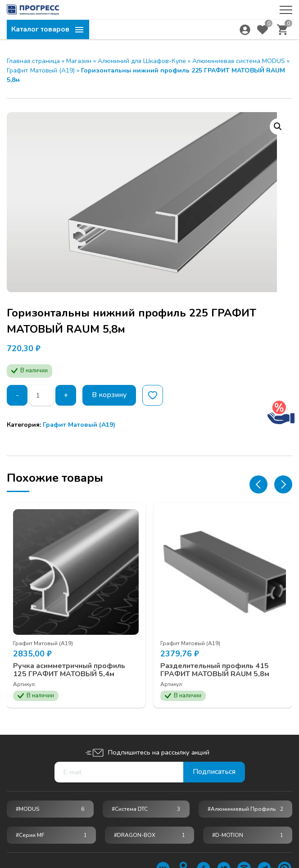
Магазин (79, 61)
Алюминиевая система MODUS (239, 61)
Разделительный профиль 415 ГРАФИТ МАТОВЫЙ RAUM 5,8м (216, 669)
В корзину (110, 395)
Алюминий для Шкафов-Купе (142, 61)
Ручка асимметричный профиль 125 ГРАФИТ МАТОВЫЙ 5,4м (70, 669)
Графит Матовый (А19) (41, 70)
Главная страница (33, 61)
